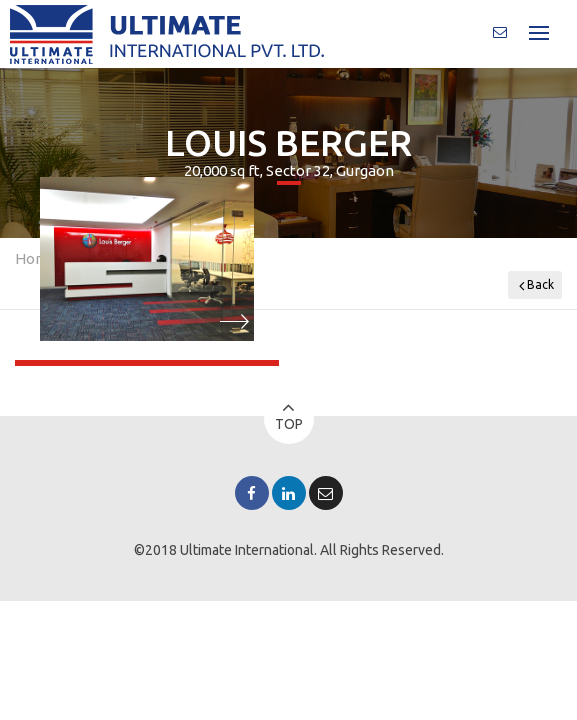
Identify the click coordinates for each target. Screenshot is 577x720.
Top (289, 416)
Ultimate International (247, 550)
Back (536, 285)
